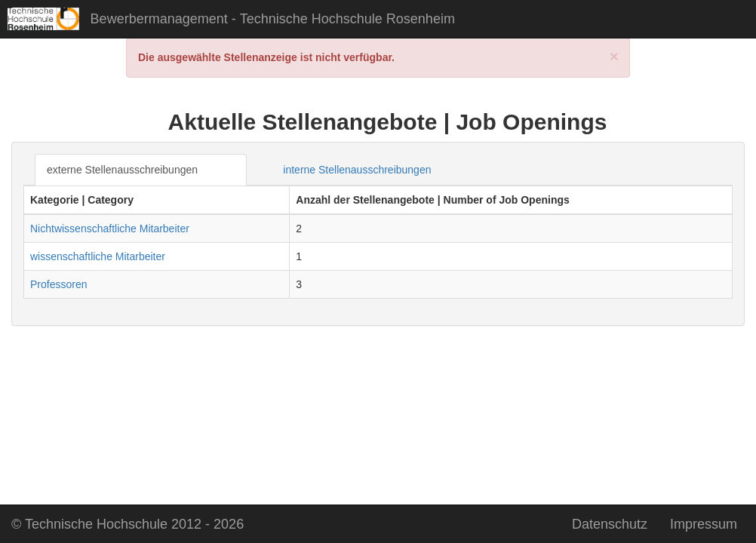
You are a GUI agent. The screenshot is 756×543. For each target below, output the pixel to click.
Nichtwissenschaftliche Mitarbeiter (110, 229)
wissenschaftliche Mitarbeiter (98, 256)
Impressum (704, 524)
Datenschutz (610, 524)
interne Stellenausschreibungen (357, 170)
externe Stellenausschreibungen (122, 170)
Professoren (58, 284)
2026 (128, 524)
